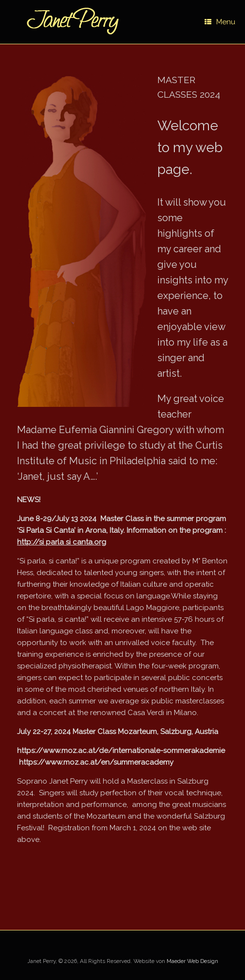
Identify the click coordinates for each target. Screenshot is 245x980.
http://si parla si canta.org (62, 542)
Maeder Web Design (192, 961)
